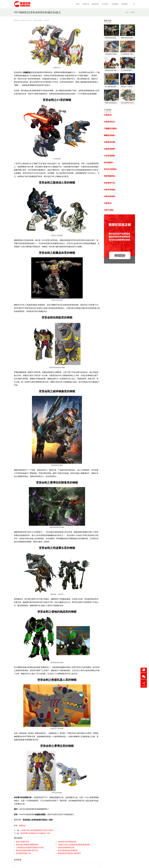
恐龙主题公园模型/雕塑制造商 (27, 845)
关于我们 (105, 4)
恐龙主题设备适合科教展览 (68, 850)
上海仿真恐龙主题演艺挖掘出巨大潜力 (30, 848)
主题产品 (86, 4)
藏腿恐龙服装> (110, 135)
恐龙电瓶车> (109, 162)
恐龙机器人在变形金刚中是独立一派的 (38, 820)
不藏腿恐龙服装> (111, 129)
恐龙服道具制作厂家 (23, 853)
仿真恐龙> (108, 115)
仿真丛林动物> (110, 196)
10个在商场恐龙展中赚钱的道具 (111, 87)
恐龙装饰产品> (110, 183)
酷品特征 (96, 4)
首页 (78, 4)
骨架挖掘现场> (110, 176)
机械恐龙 (27, 72)
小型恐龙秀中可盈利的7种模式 (111, 54)
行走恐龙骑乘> (110, 156)
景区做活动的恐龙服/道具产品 (27, 850)
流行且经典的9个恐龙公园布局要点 (128, 103)
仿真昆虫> (108, 203)
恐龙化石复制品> (111, 169)
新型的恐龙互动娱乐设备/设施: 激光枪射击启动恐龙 (111, 38)
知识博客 (115, 4)
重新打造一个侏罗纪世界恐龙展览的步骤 (128, 87)
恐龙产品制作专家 (22, 842)
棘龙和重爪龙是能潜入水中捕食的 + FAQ (35, 833)
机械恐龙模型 (40, 814)
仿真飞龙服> (109, 210)
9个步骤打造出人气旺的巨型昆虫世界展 (128, 54)
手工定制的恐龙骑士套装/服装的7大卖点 (128, 70)
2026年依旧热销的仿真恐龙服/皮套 (111, 103)
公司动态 (39, 20)
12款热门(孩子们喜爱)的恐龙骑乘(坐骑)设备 (74, 845)
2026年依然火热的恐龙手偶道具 (128, 38)
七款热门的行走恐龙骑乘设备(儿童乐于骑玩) (37, 830)
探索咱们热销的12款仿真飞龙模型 (111, 70)
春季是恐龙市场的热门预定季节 (69, 853)
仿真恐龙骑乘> (110, 149)
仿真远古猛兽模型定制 (66, 848)
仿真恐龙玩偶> (110, 142)
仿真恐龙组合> (110, 122)
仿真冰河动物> (110, 190)
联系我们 (125, 4)
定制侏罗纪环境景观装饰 (67, 842)
